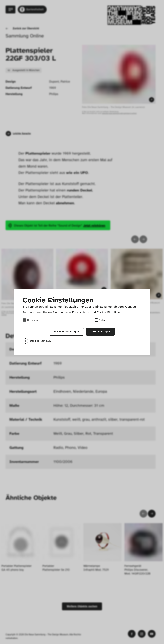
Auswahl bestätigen (66, 332)
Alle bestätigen (100, 332)
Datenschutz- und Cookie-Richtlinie (96, 312)
